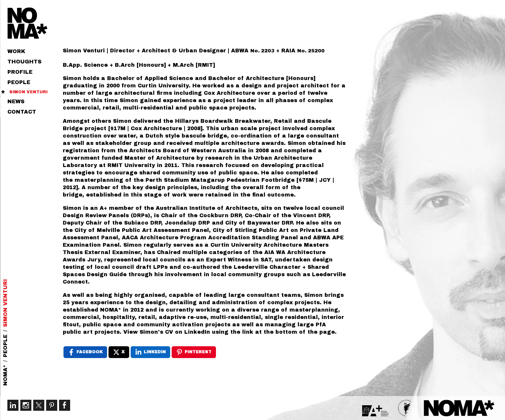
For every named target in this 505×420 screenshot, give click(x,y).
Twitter (39, 405)
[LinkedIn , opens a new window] (150, 352)
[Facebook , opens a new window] (85, 352)
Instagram (26, 405)
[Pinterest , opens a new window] (194, 352)
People (19, 82)
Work (16, 51)
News (16, 102)
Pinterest (52, 405)
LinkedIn (13, 405)
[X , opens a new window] (119, 352)
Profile (20, 72)
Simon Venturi (28, 92)
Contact (22, 112)
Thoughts (24, 62)
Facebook (65, 405)
